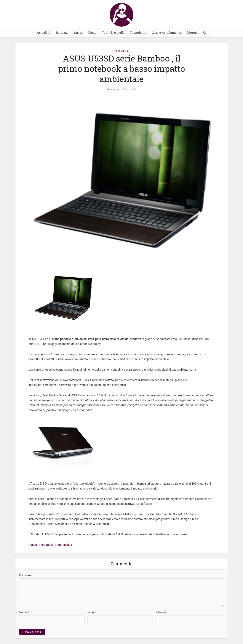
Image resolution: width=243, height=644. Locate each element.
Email (92, 612)
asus (34, 545)
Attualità (43, 33)
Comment (25, 575)
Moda (92, 33)
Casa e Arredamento (167, 33)
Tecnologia (138, 33)
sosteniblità (64, 545)
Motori (192, 33)
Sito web (161, 612)
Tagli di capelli (113, 33)
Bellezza (62, 33)
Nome (24, 612)
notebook (47, 545)
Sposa (78, 33)
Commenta (130, 89)
